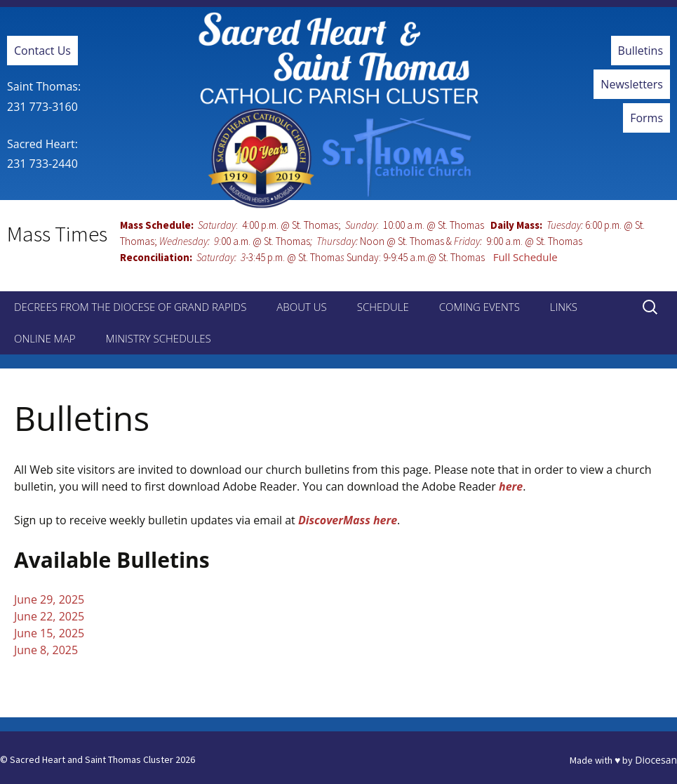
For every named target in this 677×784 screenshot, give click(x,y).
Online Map (45, 338)
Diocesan (656, 760)
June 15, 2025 (49, 633)
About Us (301, 307)
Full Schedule (525, 257)
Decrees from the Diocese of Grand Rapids (130, 307)
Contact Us (42, 51)
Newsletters (632, 84)
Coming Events (480, 307)
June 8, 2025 (46, 650)
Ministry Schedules (158, 338)
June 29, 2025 (49, 599)
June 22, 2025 (49, 616)
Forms (646, 118)
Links (564, 307)
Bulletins (641, 51)
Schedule (383, 307)
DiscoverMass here (348, 520)
